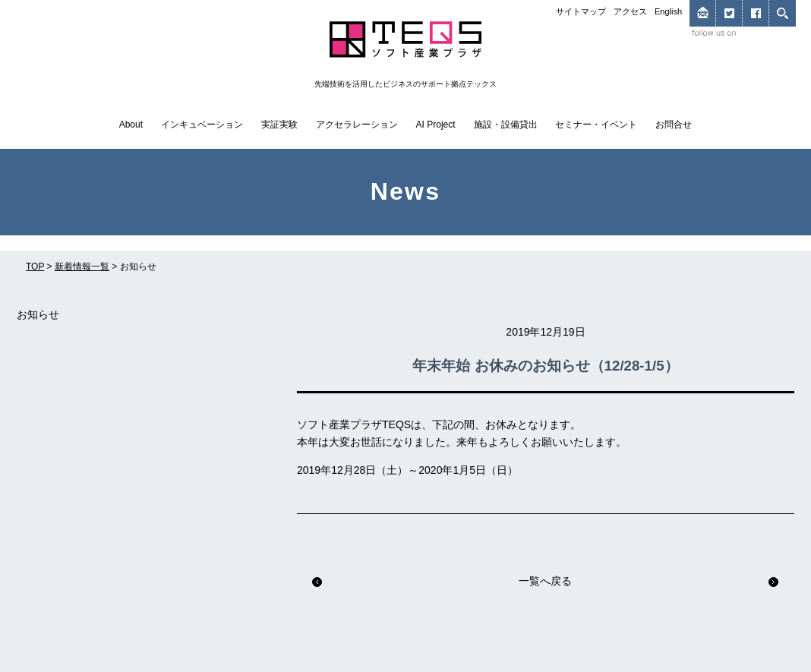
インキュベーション (202, 125)
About (131, 125)
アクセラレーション (357, 125)
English (668, 11)
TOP (35, 267)
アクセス (630, 11)
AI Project (436, 125)
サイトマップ (581, 11)
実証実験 (279, 125)
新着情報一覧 (82, 267)
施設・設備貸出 (506, 125)
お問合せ (674, 125)
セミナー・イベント (596, 125)
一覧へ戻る (545, 581)
